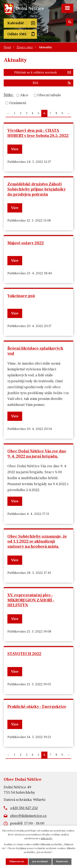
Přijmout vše (17, 862)
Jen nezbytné (40, 862)
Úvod (7, 47)
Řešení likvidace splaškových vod (35, 351)
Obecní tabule (49, 95)
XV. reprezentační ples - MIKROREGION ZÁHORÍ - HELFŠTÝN (31, 600)
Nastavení (62, 862)
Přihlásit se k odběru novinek (43, 72)
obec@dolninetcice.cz (28, 816)
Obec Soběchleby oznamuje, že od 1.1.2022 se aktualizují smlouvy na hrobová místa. (37, 541)
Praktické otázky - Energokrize (37, 707)
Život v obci (25, 47)
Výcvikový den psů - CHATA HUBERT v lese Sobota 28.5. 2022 (38, 133)
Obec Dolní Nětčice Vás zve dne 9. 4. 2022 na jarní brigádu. (37, 454)
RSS (52, 83)
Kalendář (16, 23)
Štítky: (9, 95)
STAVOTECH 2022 (24, 654)
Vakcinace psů (21, 296)
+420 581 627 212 (24, 808)
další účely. (47, 839)
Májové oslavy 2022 (26, 243)
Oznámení (18, 103)
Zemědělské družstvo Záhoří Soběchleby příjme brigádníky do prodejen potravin (37, 189)
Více (15, 149)
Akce (24, 95)
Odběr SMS (17, 34)
